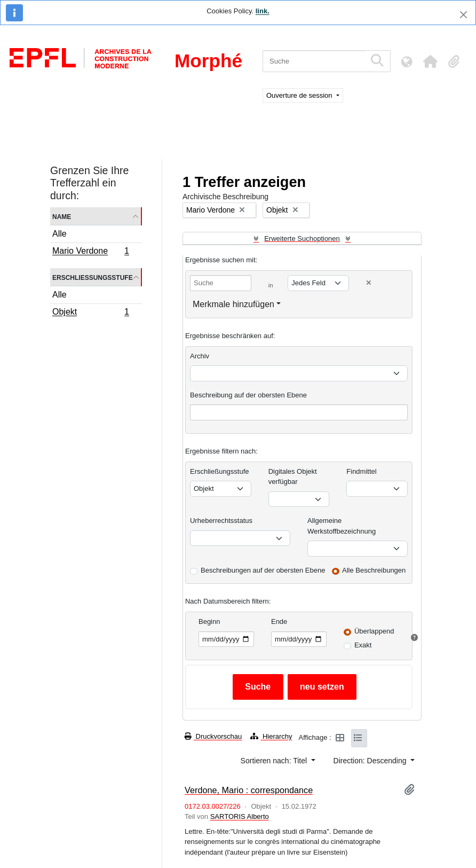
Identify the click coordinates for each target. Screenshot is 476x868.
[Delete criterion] (369, 283)
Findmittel (361, 471)
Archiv (200, 356)
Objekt (90, 313)
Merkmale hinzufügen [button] (233, 304)
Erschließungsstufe (93, 277)
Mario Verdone (90, 252)
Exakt (363, 645)
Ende (279, 621)
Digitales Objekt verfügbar (293, 477)
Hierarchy (271, 736)
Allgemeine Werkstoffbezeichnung (342, 526)
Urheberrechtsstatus (221, 521)
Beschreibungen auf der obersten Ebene (263, 570)
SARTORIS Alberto (240, 816)
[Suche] (314, 61)
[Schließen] (463, 15)
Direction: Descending (371, 761)
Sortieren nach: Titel (275, 761)
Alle (59, 234)
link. (263, 11)
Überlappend (374, 631)
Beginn (209, 621)
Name (62, 216)
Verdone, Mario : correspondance (249, 790)
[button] (430, 61)
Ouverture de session (300, 95)
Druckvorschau (213, 736)
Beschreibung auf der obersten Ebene (248, 395)
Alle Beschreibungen (374, 570)
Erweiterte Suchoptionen (302, 238)
